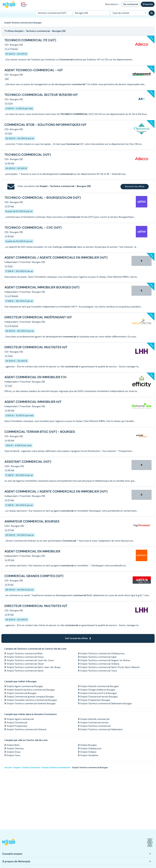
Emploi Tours (13, 755)
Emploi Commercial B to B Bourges (99, 693)
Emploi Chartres (15, 748)
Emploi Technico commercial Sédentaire (101, 729)
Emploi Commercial (17, 723)
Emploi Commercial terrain (94, 723)
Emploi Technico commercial (95, 726)
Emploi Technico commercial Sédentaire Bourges (106, 703)
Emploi (17, 767)
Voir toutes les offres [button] (78, 638)
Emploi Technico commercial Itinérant (27, 729)
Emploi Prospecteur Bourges (95, 700)
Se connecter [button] (131, 4)
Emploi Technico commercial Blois (25, 653)
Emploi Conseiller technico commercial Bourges (32, 700)
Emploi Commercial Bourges (22, 693)
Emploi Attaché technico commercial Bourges (31, 690)
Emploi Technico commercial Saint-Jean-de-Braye (34, 667)
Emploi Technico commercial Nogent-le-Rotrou (105, 660)
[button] (9, 843)
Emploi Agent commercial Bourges (25, 686)
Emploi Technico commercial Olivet (25, 664)
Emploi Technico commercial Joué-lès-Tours (30, 660)
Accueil (8, 767)
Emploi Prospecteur (17, 726)
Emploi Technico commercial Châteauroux (102, 653)
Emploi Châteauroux (91, 748)
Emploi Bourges (89, 745)
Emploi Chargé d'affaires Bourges (98, 690)
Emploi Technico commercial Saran (25, 671)
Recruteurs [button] (112, 4)
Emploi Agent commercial (20, 719)
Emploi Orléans (88, 752)
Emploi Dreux (14, 752)
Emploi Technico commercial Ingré (98, 657)
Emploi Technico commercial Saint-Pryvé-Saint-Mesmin (110, 667)
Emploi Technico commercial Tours (99, 671)
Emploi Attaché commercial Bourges (99, 686)
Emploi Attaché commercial (95, 719)
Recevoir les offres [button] (135, 186)
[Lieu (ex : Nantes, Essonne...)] (92, 13)
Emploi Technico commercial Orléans (100, 664)
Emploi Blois (13, 745)
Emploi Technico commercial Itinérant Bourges (31, 703)
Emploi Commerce (31, 767)
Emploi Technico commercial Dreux (25, 657)
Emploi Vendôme (89, 755)
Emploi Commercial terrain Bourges (99, 697)
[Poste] (54, 13)
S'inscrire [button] (148, 4)
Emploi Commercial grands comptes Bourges (30, 697)
